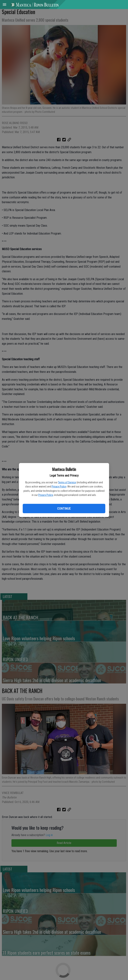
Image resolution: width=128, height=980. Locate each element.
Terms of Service (67, 482)
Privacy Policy (59, 487)
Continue (64, 509)
